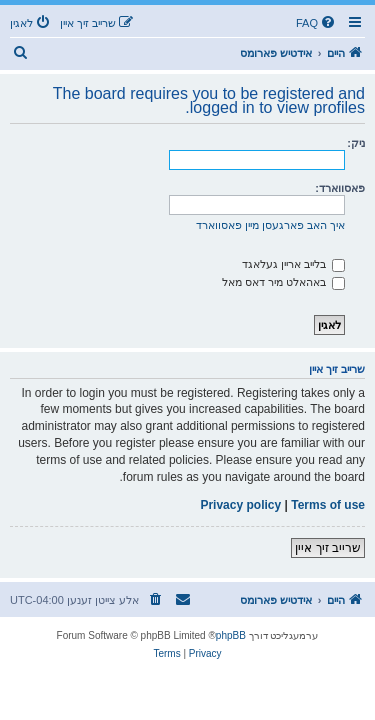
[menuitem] (317, 23)
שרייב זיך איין (328, 548)
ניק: (356, 143)
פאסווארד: (340, 188)
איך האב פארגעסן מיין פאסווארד (270, 225)
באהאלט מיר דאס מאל (283, 282)
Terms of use (328, 505)
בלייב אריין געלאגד (293, 264)
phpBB (231, 635)
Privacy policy (240, 505)
